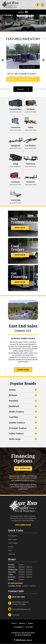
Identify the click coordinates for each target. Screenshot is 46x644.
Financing (11, 554)
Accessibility (19, 627)
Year (9, 79)
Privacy (22, 623)
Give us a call (14, 476)
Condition (22, 79)
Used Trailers (13, 543)
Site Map (29, 627)
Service (11, 547)
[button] (3, 23)
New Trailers (13, 539)
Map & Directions (23, 525)
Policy (14, 623)
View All (23, 89)
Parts (10, 550)
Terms (30, 623)
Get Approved (23, 468)
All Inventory (13, 536)
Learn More (23, 370)
